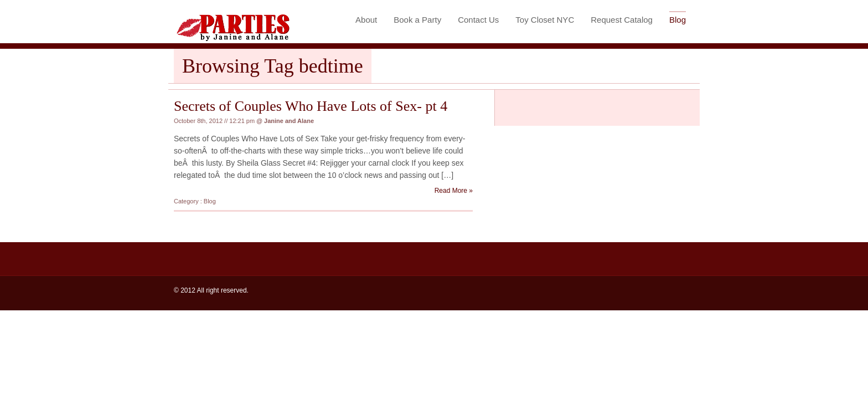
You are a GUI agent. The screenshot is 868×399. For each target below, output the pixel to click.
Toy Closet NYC (545, 20)
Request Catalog (622, 20)
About (366, 20)
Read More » (454, 191)
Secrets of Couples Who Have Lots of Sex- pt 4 (311, 106)
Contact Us (478, 20)
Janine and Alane (289, 121)
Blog (678, 20)
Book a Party (417, 20)
